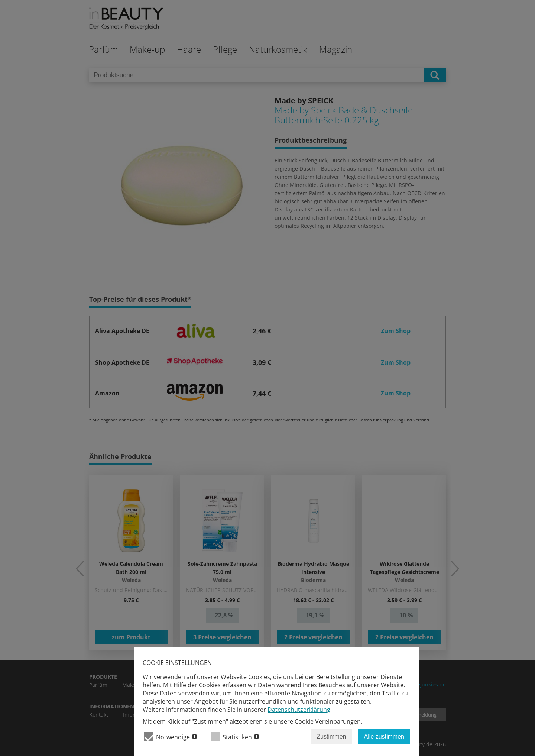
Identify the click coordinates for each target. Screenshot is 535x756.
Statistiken (235, 736)
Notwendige (171, 736)
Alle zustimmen (384, 736)
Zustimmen (331, 736)
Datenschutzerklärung (299, 710)
